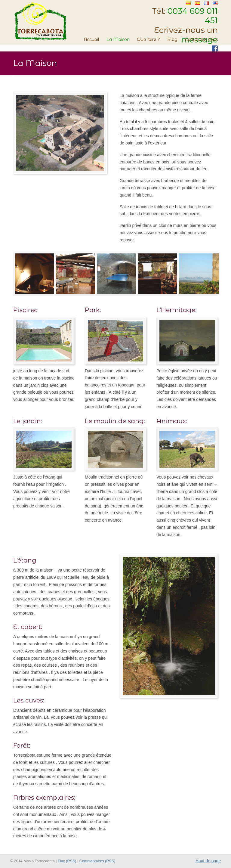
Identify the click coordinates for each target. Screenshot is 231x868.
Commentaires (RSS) (97, 861)
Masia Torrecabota (40, 21)
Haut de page (208, 861)
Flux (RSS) (67, 861)
